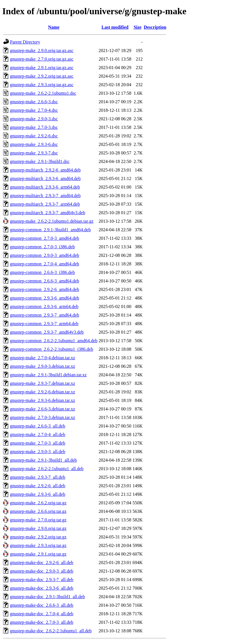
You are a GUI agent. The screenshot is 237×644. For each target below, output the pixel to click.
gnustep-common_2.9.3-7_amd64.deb (45, 315)
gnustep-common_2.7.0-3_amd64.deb (45, 238)
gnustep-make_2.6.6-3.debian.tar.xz (43, 409)
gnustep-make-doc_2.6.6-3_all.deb (42, 605)
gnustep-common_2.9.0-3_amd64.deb (45, 255)
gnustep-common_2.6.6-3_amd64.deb (45, 281)
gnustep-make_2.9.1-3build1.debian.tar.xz (48, 375)
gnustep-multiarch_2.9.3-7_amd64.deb (45, 196)
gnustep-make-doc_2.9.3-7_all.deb (42, 580)
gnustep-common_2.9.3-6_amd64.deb (45, 298)
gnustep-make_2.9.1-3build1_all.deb (43, 460)
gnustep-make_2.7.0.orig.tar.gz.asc (42, 59)
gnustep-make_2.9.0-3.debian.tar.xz (43, 366)
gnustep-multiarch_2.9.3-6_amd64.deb (45, 178)
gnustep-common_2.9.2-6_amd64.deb (45, 289)
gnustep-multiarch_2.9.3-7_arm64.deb (45, 204)
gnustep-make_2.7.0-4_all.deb (38, 435)
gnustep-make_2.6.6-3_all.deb (38, 426)
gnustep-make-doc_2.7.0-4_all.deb (42, 614)
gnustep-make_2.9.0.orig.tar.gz (38, 528)
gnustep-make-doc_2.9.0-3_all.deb (42, 571)
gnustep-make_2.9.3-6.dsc (34, 144)
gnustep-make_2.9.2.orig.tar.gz (38, 537)
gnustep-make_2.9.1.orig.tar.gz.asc (42, 68)
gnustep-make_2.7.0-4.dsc (34, 110)
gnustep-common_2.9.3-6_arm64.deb (44, 306)
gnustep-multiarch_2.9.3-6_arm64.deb (45, 187)
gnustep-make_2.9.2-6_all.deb (38, 486)
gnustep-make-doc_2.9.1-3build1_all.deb (48, 597)
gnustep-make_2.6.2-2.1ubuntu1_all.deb (47, 469)
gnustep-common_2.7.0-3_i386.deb (42, 247)
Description (155, 27)
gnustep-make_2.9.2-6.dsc (34, 136)
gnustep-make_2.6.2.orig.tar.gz (38, 503)
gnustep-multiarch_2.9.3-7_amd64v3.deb (48, 213)
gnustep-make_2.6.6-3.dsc (34, 102)
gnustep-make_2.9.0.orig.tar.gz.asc (42, 50)
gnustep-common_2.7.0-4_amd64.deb (45, 264)
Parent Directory (25, 42)
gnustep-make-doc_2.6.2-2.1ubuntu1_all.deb (51, 631)
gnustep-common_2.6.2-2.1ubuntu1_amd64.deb (54, 341)
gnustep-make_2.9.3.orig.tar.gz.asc (42, 85)
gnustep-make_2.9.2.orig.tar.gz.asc (42, 76)
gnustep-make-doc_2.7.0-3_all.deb (42, 622)
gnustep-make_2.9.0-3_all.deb (38, 452)
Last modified (115, 27)
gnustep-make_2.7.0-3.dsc (34, 127)
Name (54, 27)
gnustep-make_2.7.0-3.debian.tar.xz (43, 417)
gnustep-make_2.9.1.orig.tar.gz (38, 554)
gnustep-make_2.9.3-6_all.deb (38, 494)
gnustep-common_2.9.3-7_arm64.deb (44, 324)
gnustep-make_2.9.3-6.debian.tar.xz (43, 400)
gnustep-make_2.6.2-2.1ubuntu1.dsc (43, 93)
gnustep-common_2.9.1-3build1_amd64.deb (50, 230)
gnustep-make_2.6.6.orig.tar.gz (38, 511)
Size (138, 27)
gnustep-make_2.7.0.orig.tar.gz (38, 520)
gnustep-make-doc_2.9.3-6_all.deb (42, 588)
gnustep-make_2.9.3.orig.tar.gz (38, 545)
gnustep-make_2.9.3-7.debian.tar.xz (43, 383)
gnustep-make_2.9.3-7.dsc (34, 153)
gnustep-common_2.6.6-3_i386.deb (42, 272)
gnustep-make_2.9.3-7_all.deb (38, 477)
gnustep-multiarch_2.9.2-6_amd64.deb (45, 170)
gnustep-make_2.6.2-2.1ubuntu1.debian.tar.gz (52, 221)
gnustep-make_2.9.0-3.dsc (34, 119)
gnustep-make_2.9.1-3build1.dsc (40, 161)
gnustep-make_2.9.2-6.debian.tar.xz (43, 392)
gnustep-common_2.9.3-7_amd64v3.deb (47, 332)
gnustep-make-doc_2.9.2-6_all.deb (42, 563)
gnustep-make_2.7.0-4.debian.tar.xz (43, 358)
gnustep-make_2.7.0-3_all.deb (38, 443)
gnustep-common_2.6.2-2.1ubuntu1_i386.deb (51, 349)
